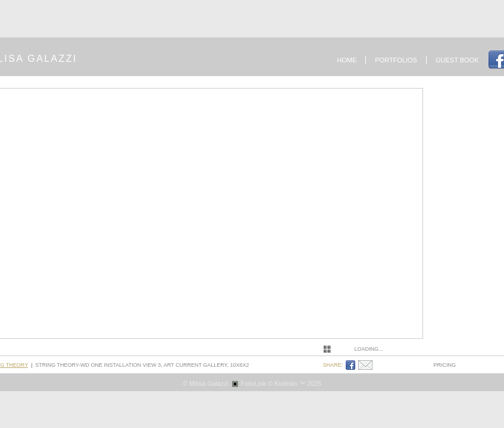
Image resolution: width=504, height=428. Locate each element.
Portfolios (396, 60)
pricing (445, 365)
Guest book (457, 60)
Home (347, 60)
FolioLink (254, 383)
